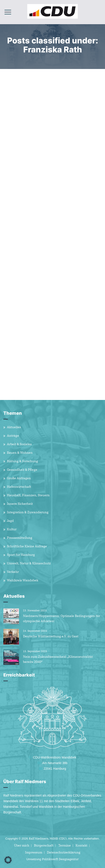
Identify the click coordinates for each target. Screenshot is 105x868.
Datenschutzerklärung (64, 852)
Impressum (34, 852)
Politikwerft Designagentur (60, 859)
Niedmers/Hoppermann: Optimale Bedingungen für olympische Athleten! (62, 618)
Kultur (12, 529)
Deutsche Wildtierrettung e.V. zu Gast (51, 636)
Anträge (13, 436)
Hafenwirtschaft (19, 487)
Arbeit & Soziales (19, 444)
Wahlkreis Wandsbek (23, 580)
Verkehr (13, 572)
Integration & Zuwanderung (28, 512)
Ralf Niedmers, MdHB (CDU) (48, 839)
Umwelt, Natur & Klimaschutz (29, 563)
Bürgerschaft (44, 845)
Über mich (22, 845)
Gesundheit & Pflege (22, 470)
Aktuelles (14, 427)
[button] (8, 860)
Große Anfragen (19, 478)
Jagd (10, 521)
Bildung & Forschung (22, 461)
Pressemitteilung (20, 538)
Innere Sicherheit (20, 504)
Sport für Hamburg (21, 555)
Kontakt (81, 845)
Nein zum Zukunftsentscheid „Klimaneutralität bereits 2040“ (58, 659)
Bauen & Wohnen (20, 453)
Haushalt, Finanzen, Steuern (28, 495)
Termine (65, 845)
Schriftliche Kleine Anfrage (27, 546)
